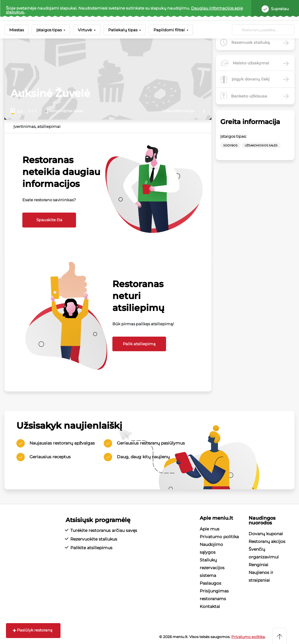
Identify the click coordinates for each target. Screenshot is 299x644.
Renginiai (258, 565)
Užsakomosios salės (261, 145)
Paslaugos (210, 583)
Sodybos (230, 145)
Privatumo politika (219, 537)
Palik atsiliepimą (139, 344)
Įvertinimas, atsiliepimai (37, 126)
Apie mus (210, 529)
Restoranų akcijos (267, 541)
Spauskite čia (49, 220)
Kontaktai (210, 606)
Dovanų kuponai (266, 534)
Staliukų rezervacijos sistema (212, 568)
